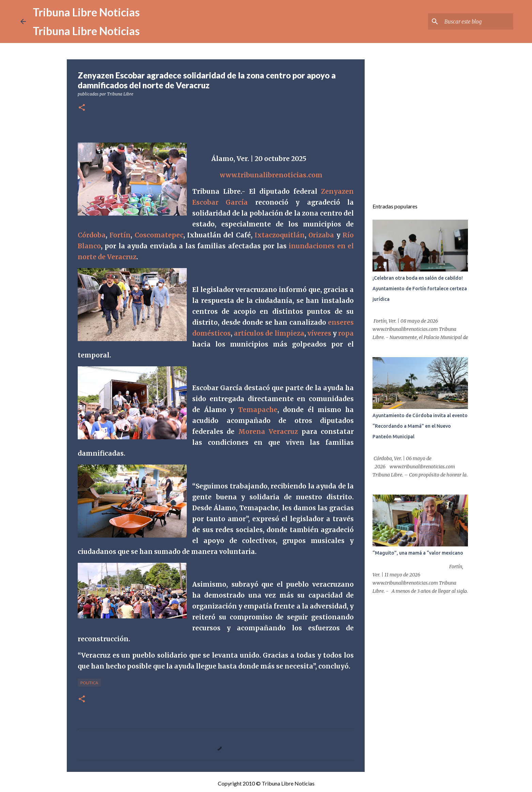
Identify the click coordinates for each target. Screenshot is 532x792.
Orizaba (321, 235)
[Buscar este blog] (477, 21)
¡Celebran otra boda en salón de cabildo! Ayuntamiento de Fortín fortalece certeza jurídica (420, 289)
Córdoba (92, 235)
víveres (319, 333)
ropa (346, 333)
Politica (89, 683)
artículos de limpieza (269, 333)
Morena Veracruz (268, 432)
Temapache (258, 410)
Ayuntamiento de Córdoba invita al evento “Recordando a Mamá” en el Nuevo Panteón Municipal (420, 426)
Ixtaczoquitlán (280, 235)
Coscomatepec (159, 235)
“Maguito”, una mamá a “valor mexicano (418, 553)
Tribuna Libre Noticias (86, 12)
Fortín (120, 235)
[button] (82, 108)
